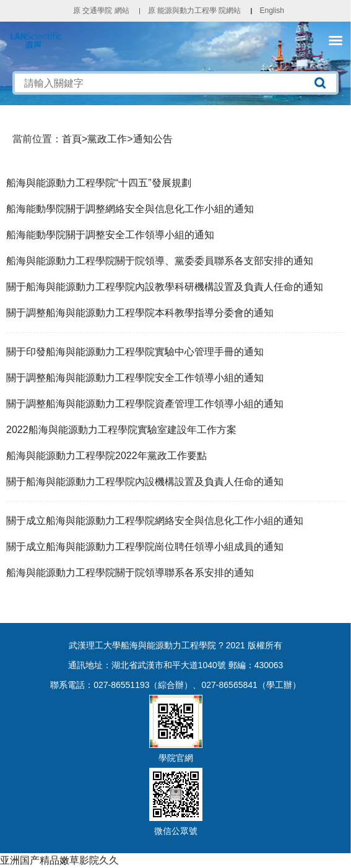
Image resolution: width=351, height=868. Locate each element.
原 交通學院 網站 (101, 11)
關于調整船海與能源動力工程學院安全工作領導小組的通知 (135, 378)
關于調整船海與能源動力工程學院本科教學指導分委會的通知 (140, 313)
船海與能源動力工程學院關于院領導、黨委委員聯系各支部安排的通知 (160, 261)
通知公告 (153, 139)
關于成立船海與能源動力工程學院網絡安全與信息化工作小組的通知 (155, 521)
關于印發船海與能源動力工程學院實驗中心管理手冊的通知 (135, 352)
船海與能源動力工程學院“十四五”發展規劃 (99, 183)
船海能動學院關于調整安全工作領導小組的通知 (110, 235)
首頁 (72, 139)
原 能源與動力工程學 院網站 (195, 11)
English (271, 11)
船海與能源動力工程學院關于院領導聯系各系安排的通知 (130, 573)
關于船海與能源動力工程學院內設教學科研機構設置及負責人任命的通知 (165, 287)
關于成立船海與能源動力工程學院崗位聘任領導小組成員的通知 (145, 547)
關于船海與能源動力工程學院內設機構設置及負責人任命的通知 (145, 482)
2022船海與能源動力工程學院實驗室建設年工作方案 (121, 430)
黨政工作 (107, 139)
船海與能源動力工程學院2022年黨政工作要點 (106, 456)
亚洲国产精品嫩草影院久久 (59, 860)
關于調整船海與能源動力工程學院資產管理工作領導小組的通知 (145, 404)
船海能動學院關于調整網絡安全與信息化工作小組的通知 (130, 209)
